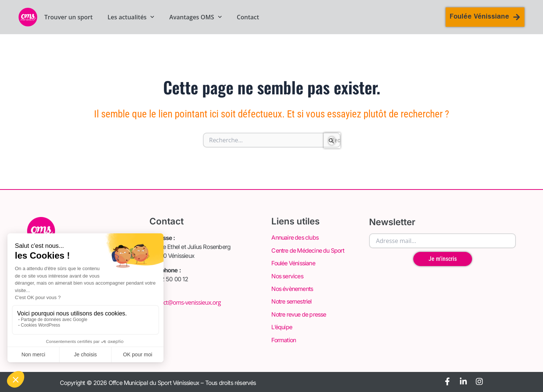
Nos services (287, 276)
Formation (284, 339)
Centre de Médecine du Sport (308, 250)
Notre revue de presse (299, 314)
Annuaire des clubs (295, 238)
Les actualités (131, 17)
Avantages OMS (196, 17)
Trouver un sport (68, 17)
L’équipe (282, 326)
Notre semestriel (292, 301)
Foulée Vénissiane (293, 263)
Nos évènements (292, 288)
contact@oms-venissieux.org (185, 302)
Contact (248, 17)
